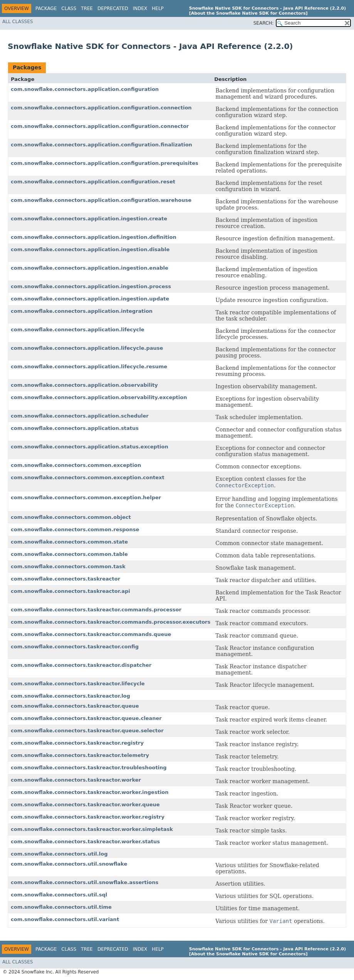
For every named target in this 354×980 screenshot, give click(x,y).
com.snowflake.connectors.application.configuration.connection (101, 108)
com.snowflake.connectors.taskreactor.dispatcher (81, 665)
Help (158, 8)
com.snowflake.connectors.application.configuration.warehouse (101, 200)
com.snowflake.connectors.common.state (69, 542)
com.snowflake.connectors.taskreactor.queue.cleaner (86, 718)
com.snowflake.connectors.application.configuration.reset (93, 182)
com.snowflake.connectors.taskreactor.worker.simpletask (92, 829)
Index (140, 8)
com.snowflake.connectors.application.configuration (85, 89)
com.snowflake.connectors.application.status (75, 428)
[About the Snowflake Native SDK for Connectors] (248, 13)
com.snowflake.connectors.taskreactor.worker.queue (85, 805)
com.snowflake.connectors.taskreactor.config (75, 647)
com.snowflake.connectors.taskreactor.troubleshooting (89, 768)
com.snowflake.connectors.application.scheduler (80, 416)
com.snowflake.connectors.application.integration (82, 311)
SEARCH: (264, 23)
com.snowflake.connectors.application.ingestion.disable (90, 249)
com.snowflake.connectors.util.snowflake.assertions (85, 882)
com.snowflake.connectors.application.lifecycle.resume (89, 367)
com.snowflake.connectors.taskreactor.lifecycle (78, 684)
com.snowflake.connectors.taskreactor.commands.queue (91, 634)
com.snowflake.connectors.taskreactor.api (70, 591)
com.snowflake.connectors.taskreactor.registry (77, 743)
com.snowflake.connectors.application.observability (84, 385)
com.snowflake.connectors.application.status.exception (90, 447)
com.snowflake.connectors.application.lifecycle (78, 330)
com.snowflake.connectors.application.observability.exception (99, 397)
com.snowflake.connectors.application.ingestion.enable (90, 268)
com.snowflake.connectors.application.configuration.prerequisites (105, 163)
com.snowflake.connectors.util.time (61, 907)
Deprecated (113, 8)
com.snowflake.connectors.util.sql (59, 895)
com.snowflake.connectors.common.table (69, 554)
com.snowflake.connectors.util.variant (65, 919)
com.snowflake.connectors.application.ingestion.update (90, 299)
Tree (87, 8)
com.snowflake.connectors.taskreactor (65, 579)
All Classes (18, 22)
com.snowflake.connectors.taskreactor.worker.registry (88, 817)
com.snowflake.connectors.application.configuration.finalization (102, 145)
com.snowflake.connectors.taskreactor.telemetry (80, 755)
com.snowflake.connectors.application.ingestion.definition (94, 237)
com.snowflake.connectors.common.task (68, 566)
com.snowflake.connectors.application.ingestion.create (89, 219)
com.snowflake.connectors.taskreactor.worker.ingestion (90, 792)
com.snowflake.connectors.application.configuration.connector (100, 126)
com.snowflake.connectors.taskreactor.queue (75, 706)
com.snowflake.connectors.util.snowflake (69, 864)
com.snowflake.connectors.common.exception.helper (86, 498)
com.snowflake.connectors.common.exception (76, 465)
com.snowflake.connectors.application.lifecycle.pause (87, 348)
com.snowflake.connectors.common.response (75, 529)
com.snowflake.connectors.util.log (59, 854)
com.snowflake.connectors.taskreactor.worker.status (85, 842)
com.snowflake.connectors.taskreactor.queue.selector (87, 731)
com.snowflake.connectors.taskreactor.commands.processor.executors (111, 622)
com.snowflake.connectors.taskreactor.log (70, 696)
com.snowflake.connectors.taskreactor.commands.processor (96, 610)
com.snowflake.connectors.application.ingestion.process (91, 286)
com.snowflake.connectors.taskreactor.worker (76, 780)
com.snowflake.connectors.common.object (71, 517)
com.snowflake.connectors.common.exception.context (88, 477)
